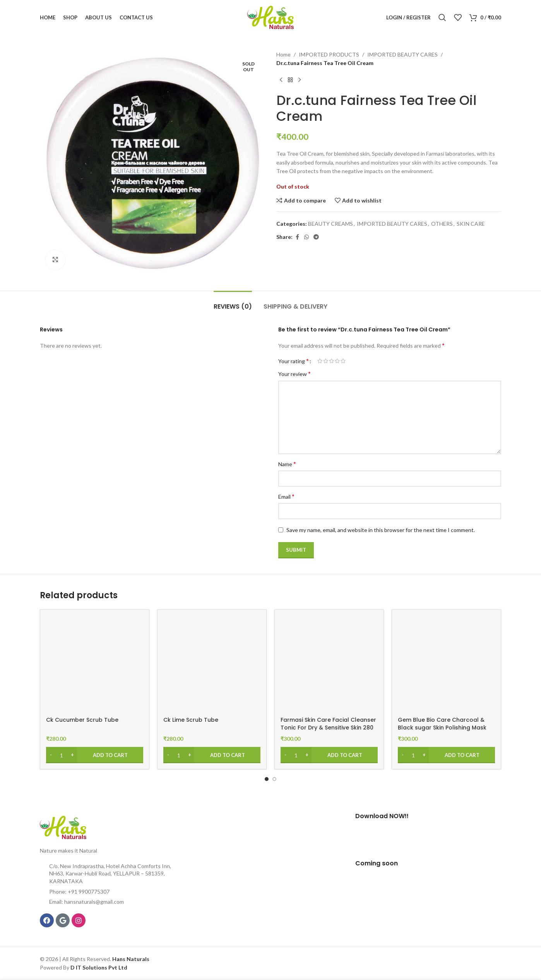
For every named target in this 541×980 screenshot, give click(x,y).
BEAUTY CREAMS (330, 224)
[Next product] (300, 80)
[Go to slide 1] (267, 779)
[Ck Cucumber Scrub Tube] (95, 664)
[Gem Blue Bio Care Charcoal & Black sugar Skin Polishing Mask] (446, 664)
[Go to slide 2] (274, 779)
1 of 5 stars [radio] (320, 361)
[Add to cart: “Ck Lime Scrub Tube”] (212, 755)
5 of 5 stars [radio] (343, 361)
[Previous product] (281, 80)
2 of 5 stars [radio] (326, 361)
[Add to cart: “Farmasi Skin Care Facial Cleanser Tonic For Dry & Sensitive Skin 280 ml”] (329, 755)
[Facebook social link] (297, 237)
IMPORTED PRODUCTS (329, 54)
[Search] (442, 17)
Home (283, 54)
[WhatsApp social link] (306, 237)
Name (287, 464)
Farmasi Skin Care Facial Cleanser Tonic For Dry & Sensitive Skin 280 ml (328, 727)
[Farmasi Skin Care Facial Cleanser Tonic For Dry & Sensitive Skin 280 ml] (329, 664)
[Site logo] (270, 17)
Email (286, 496)
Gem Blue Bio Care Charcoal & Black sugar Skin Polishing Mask (442, 724)
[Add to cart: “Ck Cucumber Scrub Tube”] (95, 755)
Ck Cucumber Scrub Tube (82, 720)
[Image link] (63, 827)
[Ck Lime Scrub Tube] (212, 664)
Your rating (294, 361)
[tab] (233, 303)
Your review (294, 373)
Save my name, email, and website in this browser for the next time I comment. (381, 530)
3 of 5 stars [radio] (331, 361)
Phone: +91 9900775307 (79, 892)
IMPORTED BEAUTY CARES (402, 54)
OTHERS (442, 224)
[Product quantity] (62, 755)
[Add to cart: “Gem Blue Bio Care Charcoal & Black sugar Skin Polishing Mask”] (446, 755)
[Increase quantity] (72, 755)
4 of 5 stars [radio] (337, 361)
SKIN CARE (471, 224)
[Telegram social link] (316, 237)
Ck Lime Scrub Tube (191, 720)
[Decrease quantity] (51, 755)
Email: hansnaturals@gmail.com (86, 902)
